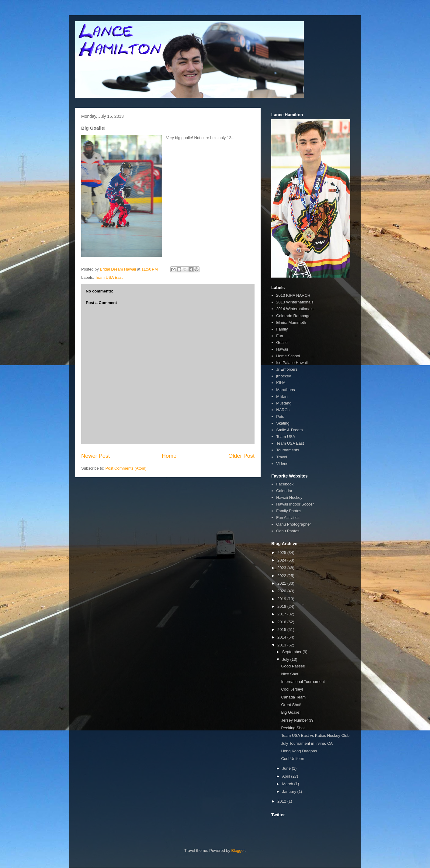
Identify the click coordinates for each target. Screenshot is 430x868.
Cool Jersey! (292, 689)
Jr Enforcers (287, 369)
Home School (288, 356)
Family (282, 329)
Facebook (285, 484)
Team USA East (109, 277)
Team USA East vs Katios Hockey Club (315, 735)
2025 (282, 553)
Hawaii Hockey (289, 497)
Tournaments (288, 450)
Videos (282, 464)
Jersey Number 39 (297, 720)
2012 (282, 801)
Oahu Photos (288, 531)
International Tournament (303, 682)
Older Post (241, 456)
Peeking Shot (293, 728)
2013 (282, 645)
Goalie (282, 343)
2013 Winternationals (295, 302)
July (286, 659)
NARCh (283, 410)
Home (169, 456)
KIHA (281, 383)
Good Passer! (293, 666)
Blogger (238, 850)
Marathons (285, 390)
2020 (282, 591)
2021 (282, 583)
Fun (279, 336)
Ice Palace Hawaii (292, 363)
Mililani (282, 396)
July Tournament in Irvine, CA (307, 743)
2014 (282, 637)
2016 (282, 622)
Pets (280, 416)
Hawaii (282, 349)
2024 (282, 560)
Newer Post (95, 456)
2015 (282, 630)
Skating (283, 423)
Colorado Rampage (293, 316)
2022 (282, 576)
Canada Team (293, 697)
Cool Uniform (293, 759)
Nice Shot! (290, 674)
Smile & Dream (289, 430)
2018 (282, 606)
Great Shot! (291, 705)
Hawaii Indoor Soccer (295, 504)
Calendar (284, 491)
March (288, 784)
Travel (282, 457)
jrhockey (283, 376)
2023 (282, 568)
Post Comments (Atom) (126, 468)
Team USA (286, 437)
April (287, 776)
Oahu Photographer (293, 524)
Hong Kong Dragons (299, 751)
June (287, 768)
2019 (282, 599)
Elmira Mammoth (291, 322)
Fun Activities (288, 518)
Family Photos (289, 511)
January (290, 791)
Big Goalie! (291, 712)
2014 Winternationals (295, 309)
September (292, 652)
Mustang (284, 403)
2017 (282, 614)
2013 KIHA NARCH (293, 295)
